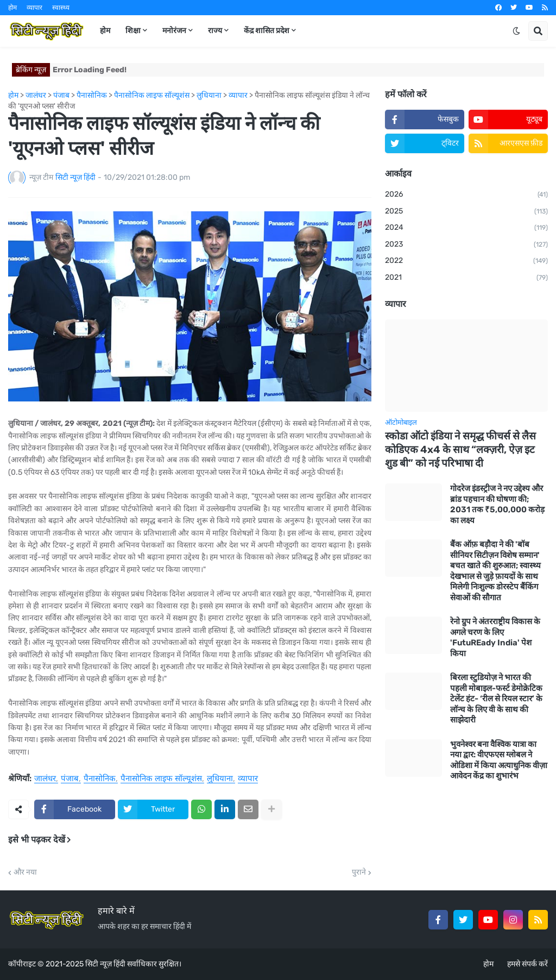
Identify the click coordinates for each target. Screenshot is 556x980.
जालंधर (45, 779)
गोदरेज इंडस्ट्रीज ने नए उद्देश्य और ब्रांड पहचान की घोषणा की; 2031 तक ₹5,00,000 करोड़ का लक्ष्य (497, 504)
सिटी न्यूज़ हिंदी (105, 964)
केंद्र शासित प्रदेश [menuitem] (267, 31)
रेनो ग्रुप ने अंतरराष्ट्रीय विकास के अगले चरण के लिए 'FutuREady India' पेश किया (495, 637)
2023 (466, 245)
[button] (516, 31)
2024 (466, 228)
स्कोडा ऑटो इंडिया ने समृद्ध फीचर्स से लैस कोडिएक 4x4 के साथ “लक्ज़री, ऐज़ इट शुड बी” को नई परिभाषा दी (460, 449)
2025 (466, 212)
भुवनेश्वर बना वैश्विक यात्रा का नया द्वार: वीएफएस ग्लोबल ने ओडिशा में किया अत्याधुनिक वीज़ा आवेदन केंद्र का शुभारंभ (499, 760)
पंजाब (70, 779)
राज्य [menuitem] (215, 31)
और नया (25, 872)
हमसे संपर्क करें (527, 964)
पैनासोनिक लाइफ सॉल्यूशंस (161, 779)
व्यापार (34, 8)
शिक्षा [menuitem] (133, 31)
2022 (466, 261)
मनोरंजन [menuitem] (174, 31)
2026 (466, 195)
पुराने (359, 872)
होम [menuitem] (105, 31)
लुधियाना (220, 779)
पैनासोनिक (100, 779)
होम (12, 8)
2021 (466, 278)
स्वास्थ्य (61, 8)
